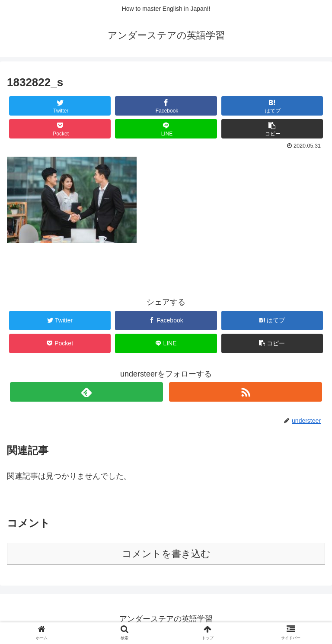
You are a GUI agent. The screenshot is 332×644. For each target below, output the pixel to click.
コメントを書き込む (166, 554)
